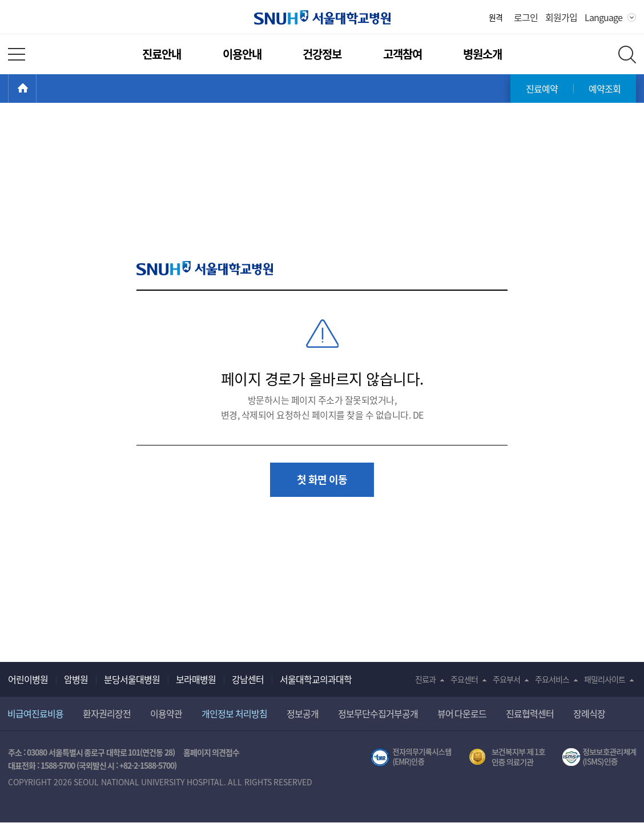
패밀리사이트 (605, 679)
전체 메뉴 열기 (17, 54)
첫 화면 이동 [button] (322, 479)
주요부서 (506, 679)
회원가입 (561, 17)
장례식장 (589, 713)
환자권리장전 (107, 713)
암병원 (76, 679)
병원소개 (482, 54)
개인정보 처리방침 (234, 713)
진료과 (425, 679)
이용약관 (166, 713)
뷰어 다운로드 (462, 713)
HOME (36, 89)
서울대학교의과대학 (316, 679)
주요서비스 (552, 679)
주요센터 (464, 679)
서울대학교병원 (322, 17)
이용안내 (242, 54)
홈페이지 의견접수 (212, 752)
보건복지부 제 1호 (507, 757)
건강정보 (322, 54)
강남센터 (248, 679)
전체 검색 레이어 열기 (627, 55)
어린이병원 (28, 679)
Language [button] (603, 17)
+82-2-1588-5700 (147, 765)
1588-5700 (58, 765)
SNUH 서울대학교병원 (205, 268)
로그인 (526, 17)
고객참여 (402, 54)
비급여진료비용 (35, 713)
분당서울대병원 (132, 679)
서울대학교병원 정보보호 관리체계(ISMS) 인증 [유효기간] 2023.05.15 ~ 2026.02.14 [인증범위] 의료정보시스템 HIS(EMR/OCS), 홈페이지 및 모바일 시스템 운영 (599, 757)
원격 (496, 17)
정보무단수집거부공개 (378, 713)
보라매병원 (196, 679)
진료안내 (162, 54)
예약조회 (605, 89)
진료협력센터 (530, 713)
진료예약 (542, 89)
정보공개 (303, 713)
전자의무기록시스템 (411, 757)
